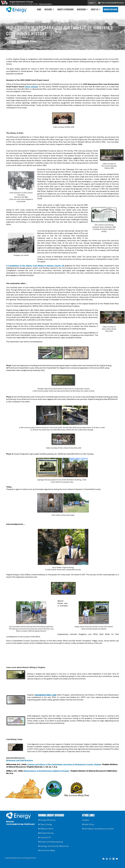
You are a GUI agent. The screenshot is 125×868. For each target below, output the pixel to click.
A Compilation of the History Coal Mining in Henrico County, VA (35, 266)
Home (39, 10)
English (92, 3)
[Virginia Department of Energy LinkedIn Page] (113, 859)
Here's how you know (45, 4)
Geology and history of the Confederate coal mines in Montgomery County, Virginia (64, 764)
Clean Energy (45, 824)
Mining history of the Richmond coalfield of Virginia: (46, 771)
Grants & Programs (65, 10)
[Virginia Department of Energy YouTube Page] (117, 859)
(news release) (31, 87)
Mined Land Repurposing (50, 842)
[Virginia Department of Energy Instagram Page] (110, 859)
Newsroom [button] (81, 10)
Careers (86, 820)
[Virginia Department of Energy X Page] (107, 859)
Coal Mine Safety (46, 851)
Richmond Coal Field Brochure (20, 760)
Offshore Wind (46, 829)
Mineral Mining (22, 38)
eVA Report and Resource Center (98, 829)
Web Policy (88, 824)
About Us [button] (95, 10)
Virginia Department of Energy (21, 2)
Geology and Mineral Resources (53, 846)
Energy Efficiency (47, 820)
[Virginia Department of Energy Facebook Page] (103, 859)
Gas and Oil (44, 837)
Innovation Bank (110, 10)
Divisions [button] (48, 10)
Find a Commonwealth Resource (111, 3)
